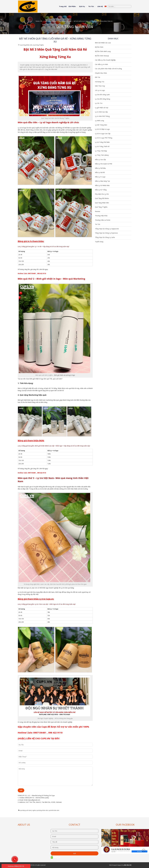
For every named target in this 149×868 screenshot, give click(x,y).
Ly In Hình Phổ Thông (102, 116)
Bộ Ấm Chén (99, 47)
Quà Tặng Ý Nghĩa (50, 21)
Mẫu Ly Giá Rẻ (100, 172)
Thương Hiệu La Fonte (103, 220)
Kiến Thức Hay (100, 86)
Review (98, 211)
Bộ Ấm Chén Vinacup (102, 56)
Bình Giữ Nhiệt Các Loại (103, 43)
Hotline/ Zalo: (23, 273)
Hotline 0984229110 (16, 866)
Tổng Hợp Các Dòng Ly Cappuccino (107, 229)
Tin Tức (91, 6)
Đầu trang (144, 851)
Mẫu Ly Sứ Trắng (101, 190)
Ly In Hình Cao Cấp (101, 112)
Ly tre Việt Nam (45, 478)
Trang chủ (63, 6)
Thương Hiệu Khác (101, 216)
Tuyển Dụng (99, 242)
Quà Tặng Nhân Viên (65, 21)
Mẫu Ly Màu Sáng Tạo (102, 181)
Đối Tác (98, 77)
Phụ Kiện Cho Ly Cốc (102, 194)
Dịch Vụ (82, 6)
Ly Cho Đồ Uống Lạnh (102, 95)
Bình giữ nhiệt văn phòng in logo (65, 375)
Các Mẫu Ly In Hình (101, 64)
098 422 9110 (42, 273)
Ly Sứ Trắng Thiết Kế (102, 146)
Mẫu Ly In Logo (100, 177)
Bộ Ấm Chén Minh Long (103, 51)
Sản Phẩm (72, 6)
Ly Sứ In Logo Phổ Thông (104, 138)
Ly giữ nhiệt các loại (102, 108)
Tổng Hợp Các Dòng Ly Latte (105, 237)
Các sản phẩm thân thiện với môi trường (108, 69)
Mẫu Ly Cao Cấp (100, 159)
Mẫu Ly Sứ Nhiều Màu (102, 185)
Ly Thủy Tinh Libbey (102, 155)
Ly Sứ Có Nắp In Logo (102, 129)
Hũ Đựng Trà (100, 82)
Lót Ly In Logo (100, 90)
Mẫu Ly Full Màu (100, 168)
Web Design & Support (116, 865)
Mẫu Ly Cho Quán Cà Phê (104, 164)
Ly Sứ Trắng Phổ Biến (102, 142)
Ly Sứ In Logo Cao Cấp (103, 134)
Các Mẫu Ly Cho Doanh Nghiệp (105, 60)
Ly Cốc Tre (99, 103)
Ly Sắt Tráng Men (101, 125)
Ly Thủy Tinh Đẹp (101, 151)
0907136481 (32, 273)
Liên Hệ (100, 6)
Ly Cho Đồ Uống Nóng (103, 99)
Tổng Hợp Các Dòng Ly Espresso (106, 233)
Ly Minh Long (99, 120)
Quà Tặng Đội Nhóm (102, 198)
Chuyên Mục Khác (101, 73)
